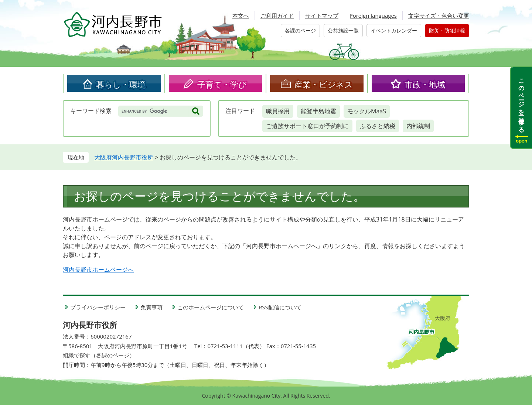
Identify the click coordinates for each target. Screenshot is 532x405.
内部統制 (418, 126)
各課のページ (300, 30)
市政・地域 (425, 84)
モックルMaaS (367, 111)
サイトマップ (322, 16)
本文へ (241, 16)
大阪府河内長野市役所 (124, 157)
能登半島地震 (318, 111)
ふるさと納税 (378, 126)
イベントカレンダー (394, 30)
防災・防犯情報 (447, 30)
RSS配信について (280, 307)
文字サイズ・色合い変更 (439, 16)
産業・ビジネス (324, 84)
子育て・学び (222, 84)
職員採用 (278, 111)
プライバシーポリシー (98, 307)
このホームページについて (211, 307)
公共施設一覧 (343, 30)
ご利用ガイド (277, 16)
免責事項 (151, 307)
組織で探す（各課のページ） (99, 355)
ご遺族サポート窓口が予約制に (307, 126)
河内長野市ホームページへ (98, 270)
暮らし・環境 (121, 84)
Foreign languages (373, 16)
